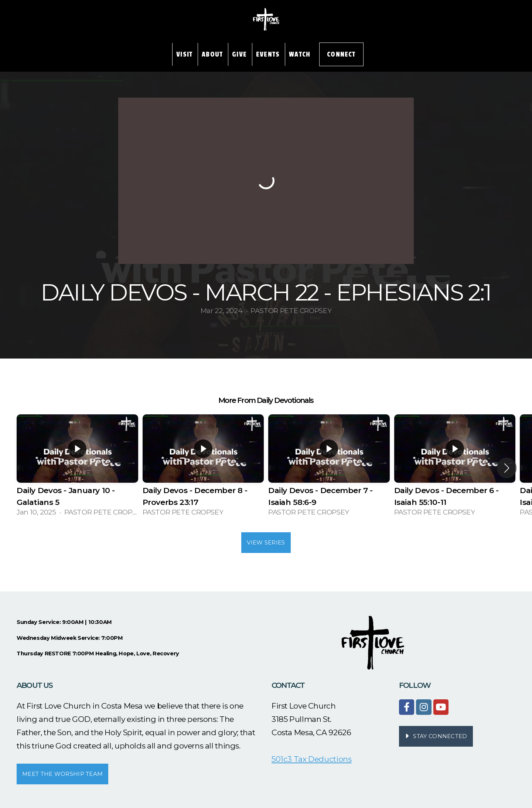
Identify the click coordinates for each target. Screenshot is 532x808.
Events (268, 54)
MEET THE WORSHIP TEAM (62, 774)
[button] (507, 468)
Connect (341, 54)
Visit (184, 54)
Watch (300, 54)
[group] (77, 468)
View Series (266, 542)
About (212, 54)
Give (239, 54)
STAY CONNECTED (435, 736)
